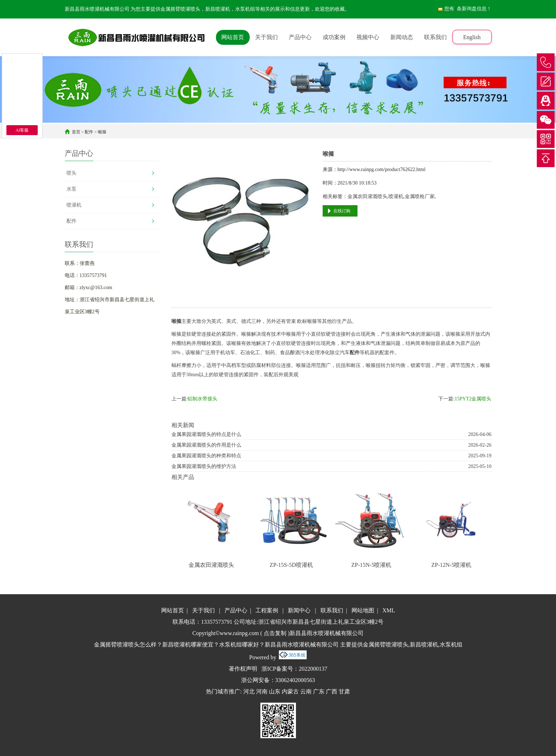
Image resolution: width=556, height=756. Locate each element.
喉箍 (102, 132)
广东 (319, 691)
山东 (275, 691)
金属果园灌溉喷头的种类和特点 (206, 456)
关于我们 (266, 37)
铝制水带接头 (202, 399)
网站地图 (363, 610)
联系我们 (435, 37)
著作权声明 (243, 669)
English (472, 37)
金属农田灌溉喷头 (367, 196)
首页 (76, 132)
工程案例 (267, 610)
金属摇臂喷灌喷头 (180, 9)
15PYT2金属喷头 (473, 399)
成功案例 (334, 37)
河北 (249, 691)
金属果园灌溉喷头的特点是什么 (206, 434)
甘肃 (344, 691)
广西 (332, 691)
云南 (306, 691)
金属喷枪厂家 (420, 196)
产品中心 (300, 37)
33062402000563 (295, 680)
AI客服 (22, 130)
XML (389, 610)
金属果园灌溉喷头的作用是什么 (206, 445)
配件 (89, 132)
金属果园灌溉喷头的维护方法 (204, 466)
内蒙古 (290, 691)
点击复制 (275, 633)
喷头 (72, 173)
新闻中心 (299, 610)
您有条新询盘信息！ (465, 9)
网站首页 (233, 37)
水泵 (72, 189)
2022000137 (313, 669)
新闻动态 (402, 37)
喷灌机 (74, 205)
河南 (262, 691)
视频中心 (368, 37)
